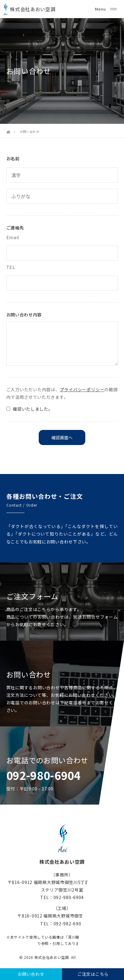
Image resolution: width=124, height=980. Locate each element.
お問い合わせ (31, 974)
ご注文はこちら (93, 974)
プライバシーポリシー (82, 389)
